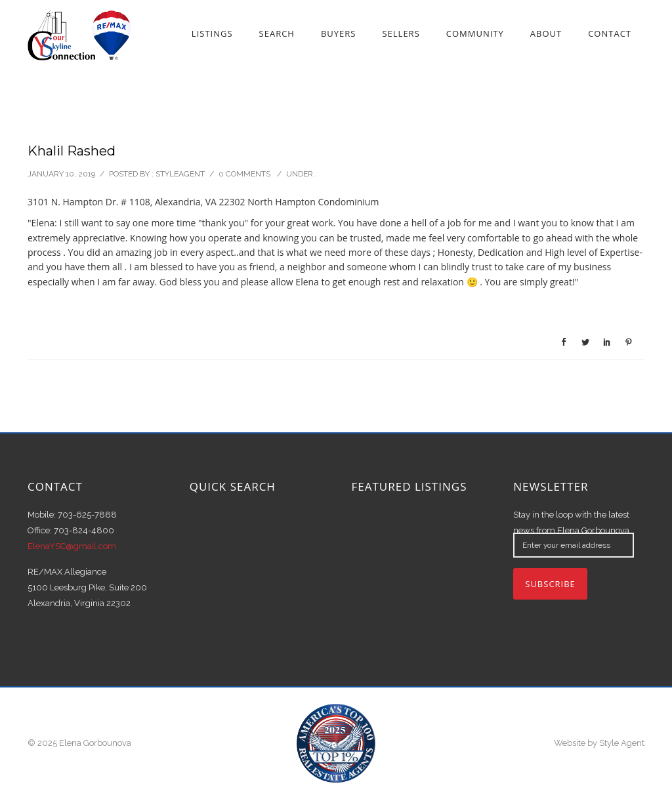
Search (277, 33)
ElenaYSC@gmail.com (72, 546)
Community (475, 33)
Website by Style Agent (599, 743)
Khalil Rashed (72, 151)
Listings (212, 33)
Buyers (339, 33)
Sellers (401, 33)
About (546, 33)
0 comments (244, 174)
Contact (610, 33)
